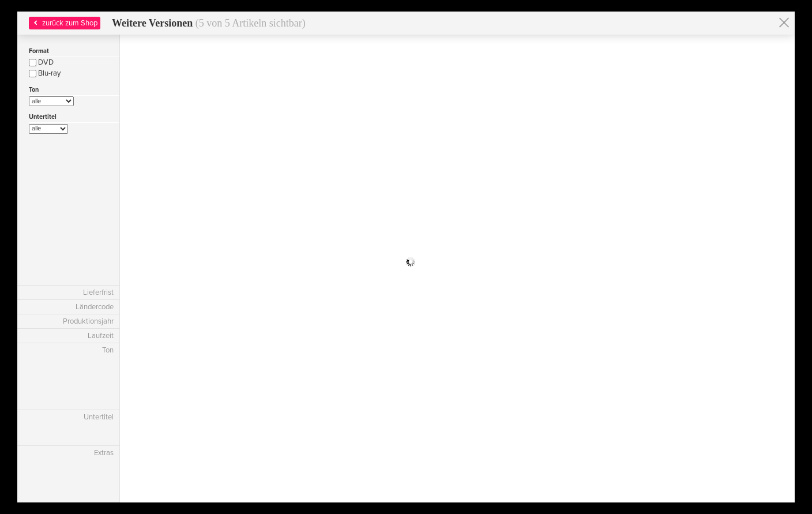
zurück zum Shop (64, 23)
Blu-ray (45, 73)
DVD (41, 62)
